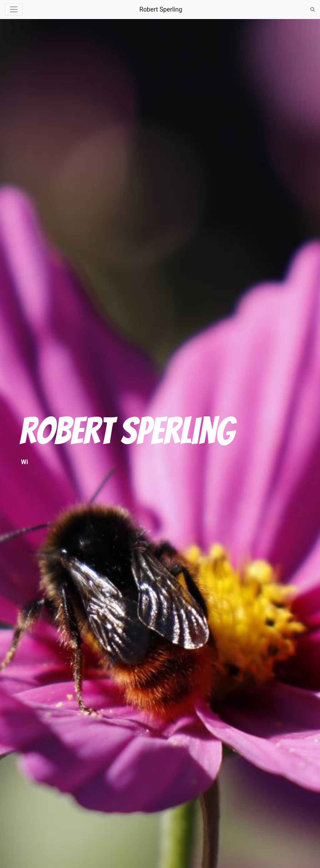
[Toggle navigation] (14, 9)
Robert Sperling (161, 9)
